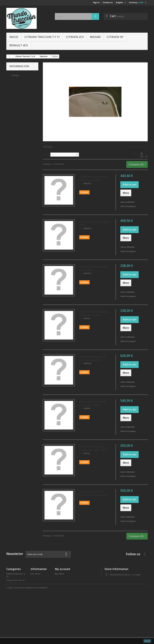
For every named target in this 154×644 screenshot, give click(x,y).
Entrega (15, 74)
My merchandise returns (66, 578)
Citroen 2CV (75, 37)
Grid (142, 155)
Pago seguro (17, 92)
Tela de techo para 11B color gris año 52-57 (92, 358)
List (146, 155)
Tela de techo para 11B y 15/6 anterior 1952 (93, 179)
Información (19, 66)
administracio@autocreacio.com (130, 595)
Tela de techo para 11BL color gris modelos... (93, 403)
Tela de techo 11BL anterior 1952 (95, 224)
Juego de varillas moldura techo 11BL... (94, 269)
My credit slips (62, 582)
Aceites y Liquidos (15, 614)
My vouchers (61, 593)
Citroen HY (115, 37)
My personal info (63, 589)
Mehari (95, 37)
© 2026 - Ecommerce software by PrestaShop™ (27, 636)
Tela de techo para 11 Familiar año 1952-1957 (93, 448)
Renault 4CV (19, 45)
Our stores (16, 97)
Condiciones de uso (20, 83)
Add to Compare (128, 206)
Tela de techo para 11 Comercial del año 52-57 (93, 493)
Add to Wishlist (127, 202)
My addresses (61, 586)
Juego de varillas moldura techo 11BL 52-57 (94, 314)
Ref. (81, 184)
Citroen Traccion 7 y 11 (42, 37)
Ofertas (10, 618)
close (147, 641)
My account (63, 569)
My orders (60, 574)
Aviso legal (16, 79)
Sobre (14, 88)
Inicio (14, 37)
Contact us (108, 2)
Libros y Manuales (15, 611)
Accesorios (12, 607)
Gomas (10, 603)
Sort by (46, 154)
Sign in (96, 2)
